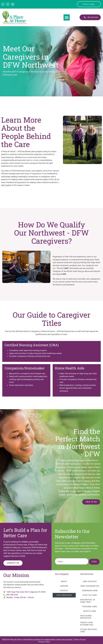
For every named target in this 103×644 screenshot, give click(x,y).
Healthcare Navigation (86, 617)
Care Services (90, 582)
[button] (67, 17)
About (64, 582)
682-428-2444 (12, 595)
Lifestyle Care (90, 595)
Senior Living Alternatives (87, 624)
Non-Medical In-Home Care (88, 601)
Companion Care (90, 591)
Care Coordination (90, 586)
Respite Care (90, 611)
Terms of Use (80, 640)
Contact (64, 591)
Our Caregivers (64, 595)
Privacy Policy (44, 642)
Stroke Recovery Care (89, 631)
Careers (64, 586)
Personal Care (90, 607)
